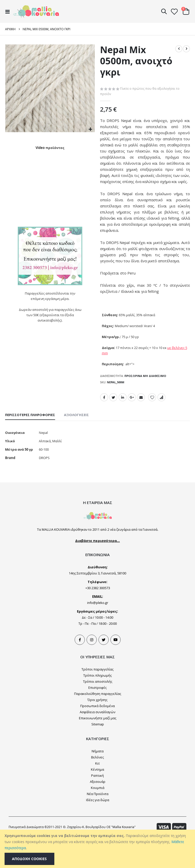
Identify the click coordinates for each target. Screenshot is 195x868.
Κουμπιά (98, 818)
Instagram (92, 670)
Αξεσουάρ (98, 812)
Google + (133, 424)
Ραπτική (97, 806)
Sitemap (98, 755)
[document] (98, 849)
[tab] (30, 443)
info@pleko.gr (98, 633)
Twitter (113, 424)
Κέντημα (97, 800)
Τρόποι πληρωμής (97, 706)
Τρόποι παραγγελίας (97, 700)
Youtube (116, 670)
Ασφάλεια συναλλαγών (97, 742)
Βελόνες (97, 788)
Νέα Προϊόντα (98, 824)
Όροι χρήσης (97, 730)
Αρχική (10, 29)
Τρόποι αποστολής (98, 712)
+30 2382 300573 (98, 618)
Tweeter (104, 670)
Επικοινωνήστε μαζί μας (98, 749)
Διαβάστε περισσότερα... (97, 571)
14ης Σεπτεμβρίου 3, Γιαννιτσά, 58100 (97, 604)
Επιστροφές (97, 718)
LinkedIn (123, 424)
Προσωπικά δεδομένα (97, 736)
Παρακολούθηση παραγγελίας (98, 724)
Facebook (104, 424)
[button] (90, 130)
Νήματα (98, 782)
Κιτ (97, 794)
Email (142, 424)
